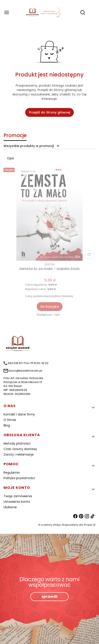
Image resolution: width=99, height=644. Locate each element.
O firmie (10, 420)
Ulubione (10, 507)
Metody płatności (17, 443)
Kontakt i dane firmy (19, 414)
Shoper (88, 525)
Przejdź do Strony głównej (49, 112)
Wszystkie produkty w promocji (31, 146)
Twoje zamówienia (18, 496)
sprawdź (50, 597)
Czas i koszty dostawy (20, 449)
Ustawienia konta (17, 502)
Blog (7, 425)
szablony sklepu (51, 525)
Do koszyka (50, 307)
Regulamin (12, 473)
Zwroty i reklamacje (19, 454)
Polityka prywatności (19, 478)
